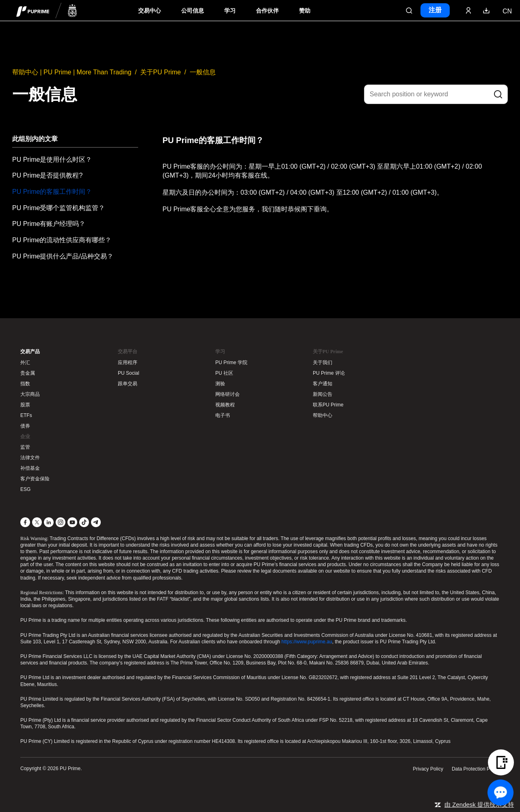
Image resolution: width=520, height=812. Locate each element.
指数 (25, 384)
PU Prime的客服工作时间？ (52, 192)
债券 (25, 426)
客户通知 (323, 384)
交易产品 (30, 352)
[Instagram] (61, 522)
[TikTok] (84, 522)
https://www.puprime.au (307, 642)
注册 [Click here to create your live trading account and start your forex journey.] (435, 10)
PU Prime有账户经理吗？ (49, 224)
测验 (220, 384)
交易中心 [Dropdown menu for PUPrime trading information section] (149, 11)
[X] (37, 522)
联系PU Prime (328, 405)
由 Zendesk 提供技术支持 (479, 804)
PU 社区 (224, 373)
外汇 (25, 363)
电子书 (223, 415)
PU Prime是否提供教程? (47, 175)
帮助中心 (323, 415)
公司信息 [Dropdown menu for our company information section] (193, 11)
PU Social (129, 373)
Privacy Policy (428, 769)
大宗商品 (30, 394)
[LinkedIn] (49, 522)
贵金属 (28, 373)
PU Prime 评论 (329, 373)
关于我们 (323, 363)
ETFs (26, 415)
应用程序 (128, 363)
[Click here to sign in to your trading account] (468, 11)
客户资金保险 (35, 479)
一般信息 (203, 72)
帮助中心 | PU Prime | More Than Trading (72, 72)
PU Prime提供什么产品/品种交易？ (63, 256)
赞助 (305, 11)
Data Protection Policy (476, 769)
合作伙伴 (267, 11)
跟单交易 (128, 384)
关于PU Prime (160, 72)
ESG (25, 489)
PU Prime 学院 (231, 363)
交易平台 (128, 352)
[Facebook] (25, 522)
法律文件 (30, 458)
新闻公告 (323, 394)
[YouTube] (72, 522)
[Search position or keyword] (436, 94)
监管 (25, 447)
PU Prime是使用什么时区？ (52, 160)
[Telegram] (96, 522)
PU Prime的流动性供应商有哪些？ (62, 240)
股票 (25, 405)
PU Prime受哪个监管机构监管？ (58, 208)
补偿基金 (30, 468)
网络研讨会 (227, 394)
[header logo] (47, 10)
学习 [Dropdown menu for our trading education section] (230, 11)
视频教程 (225, 405)
